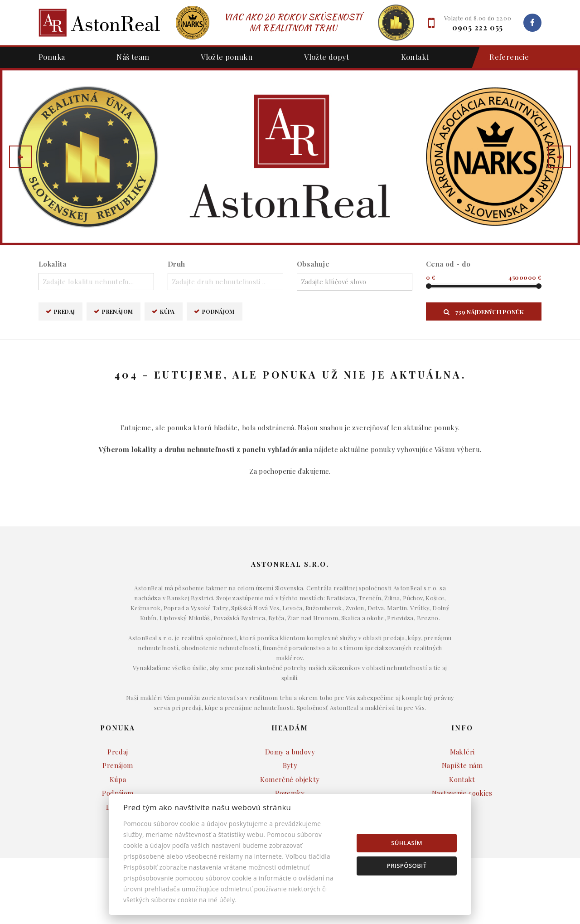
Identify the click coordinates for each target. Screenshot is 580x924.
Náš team (133, 57)
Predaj (64, 311)
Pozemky (290, 793)
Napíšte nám (462, 765)
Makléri (462, 752)
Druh (176, 264)
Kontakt (415, 57)
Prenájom (117, 311)
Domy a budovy (290, 752)
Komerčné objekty (290, 779)
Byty (290, 765)
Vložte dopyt (327, 57)
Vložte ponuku (227, 57)
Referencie (505, 57)
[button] (20, 157)
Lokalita (52, 264)
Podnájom (218, 311)
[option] (290, 157)
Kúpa (167, 311)
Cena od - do (448, 264)
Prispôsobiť (407, 866)
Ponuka (52, 57)
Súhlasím (407, 843)
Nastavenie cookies (462, 793)
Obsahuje (313, 264)
